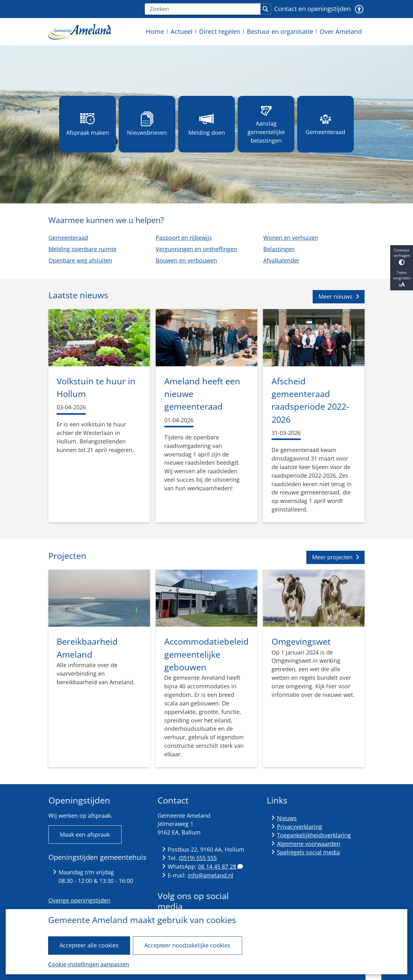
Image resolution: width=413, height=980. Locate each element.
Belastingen (279, 249)
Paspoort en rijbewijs (184, 238)
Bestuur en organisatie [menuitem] (280, 31)
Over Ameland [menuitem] (341, 31)
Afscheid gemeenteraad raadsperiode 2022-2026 (310, 400)
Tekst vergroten (402, 279)
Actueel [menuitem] (181, 31)
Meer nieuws (339, 296)
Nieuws (287, 818)
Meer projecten (336, 557)
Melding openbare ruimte (82, 249)
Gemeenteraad (68, 238)
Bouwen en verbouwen (186, 260)
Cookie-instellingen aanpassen (89, 964)
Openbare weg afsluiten (80, 260)
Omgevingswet (301, 641)
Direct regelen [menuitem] (220, 31)
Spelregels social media (308, 852)
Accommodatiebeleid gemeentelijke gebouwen (206, 654)
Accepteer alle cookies (89, 945)
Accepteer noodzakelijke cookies (188, 945)
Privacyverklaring (300, 827)
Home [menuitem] (155, 31)
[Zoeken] (203, 9)
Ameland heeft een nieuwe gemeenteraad (202, 394)
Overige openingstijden (79, 900)
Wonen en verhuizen (290, 238)
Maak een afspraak (85, 834)
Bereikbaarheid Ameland (87, 648)
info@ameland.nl (210, 875)
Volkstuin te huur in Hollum (96, 387)
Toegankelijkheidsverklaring (314, 835)
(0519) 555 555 (198, 858)
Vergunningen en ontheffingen (196, 249)
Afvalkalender (281, 260)
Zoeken (266, 9)
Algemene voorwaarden (309, 844)
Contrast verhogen (402, 256)
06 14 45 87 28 (221, 866)
